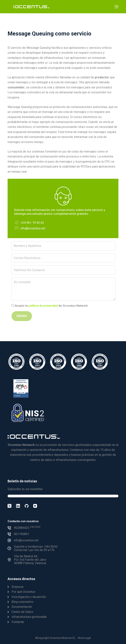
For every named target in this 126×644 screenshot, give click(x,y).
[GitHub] (27, 506)
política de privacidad (43, 306)
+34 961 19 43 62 (32, 223)
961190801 (22, 534)
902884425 (27, 528)
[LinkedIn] (18, 506)
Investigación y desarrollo (29, 597)
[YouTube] (35, 506)
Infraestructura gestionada (29, 617)
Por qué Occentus (23, 592)
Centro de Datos (22, 612)
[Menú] (117, 7)
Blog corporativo (22, 602)
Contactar (18, 622)
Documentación (22, 607)
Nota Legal (84, 638)
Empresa (17, 587)
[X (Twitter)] (9, 506)
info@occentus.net (33, 228)
